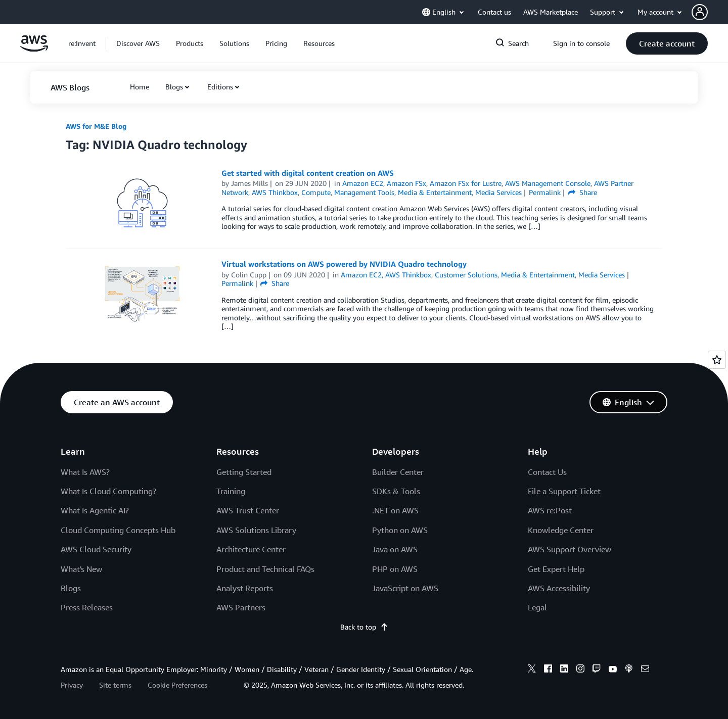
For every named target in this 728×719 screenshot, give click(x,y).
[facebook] (548, 670)
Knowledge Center (561, 530)
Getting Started (244, 472)
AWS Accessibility (559, 588)
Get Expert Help (556, 569)
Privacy (72, 685)
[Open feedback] (717, 360)
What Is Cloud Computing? (108, 491)
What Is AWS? (85, 472)
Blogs (174, 87)
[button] (710, 12)
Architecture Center (251, 549)
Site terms (115, 685)
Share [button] (583, 192)
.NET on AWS (395, 510)
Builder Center (398, 472)
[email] (645, 670)
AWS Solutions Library (256, 530)
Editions (220, 87)
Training (231, 491)
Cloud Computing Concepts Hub (118, 530)
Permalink (545, 192)
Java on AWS (395, 549)
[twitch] (597, 670)
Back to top (364, 627)
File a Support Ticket (564, 491)
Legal (537, 607)
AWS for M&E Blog (96, 126)
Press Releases (87, 607)
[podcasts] (629, 670)
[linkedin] (564, 670)
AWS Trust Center (248, 510)
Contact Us (547, 472)
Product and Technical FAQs (265, 569)
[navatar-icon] (700, 12)
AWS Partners (241, 607)
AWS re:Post (550, 510)
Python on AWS (400, 530)
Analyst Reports (245, 588)
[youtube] (613, 670)
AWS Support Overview (570, 549)
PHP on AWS (395, 569)
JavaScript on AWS (405, 588)
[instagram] (580, 670)
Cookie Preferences (177, 685)
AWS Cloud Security (96, 549)
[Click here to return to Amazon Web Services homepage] (34, 49)
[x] (532, 670)
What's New (81, 569)
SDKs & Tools (396, 491)
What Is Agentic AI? (95, 510)
